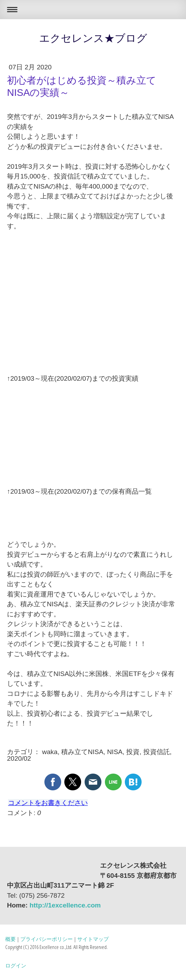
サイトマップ (93, 939)
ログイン (16, 965)
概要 (10, 939)
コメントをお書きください (48, 803)
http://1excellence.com (65, 905)
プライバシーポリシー (46, 939)
